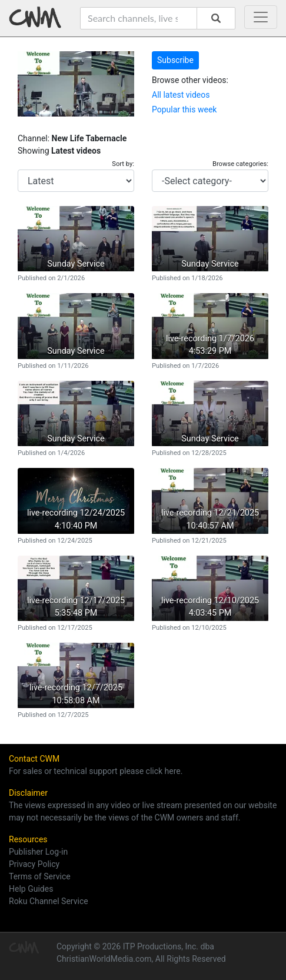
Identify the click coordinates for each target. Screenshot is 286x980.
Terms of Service (40, 876)
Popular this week (184, 109)
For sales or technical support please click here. (96, 771)
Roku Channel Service (49, 901)
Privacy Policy (34, 864)
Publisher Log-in (38, 852)
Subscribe (175, 60)
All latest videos (181, 95)
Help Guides (31, 889)
